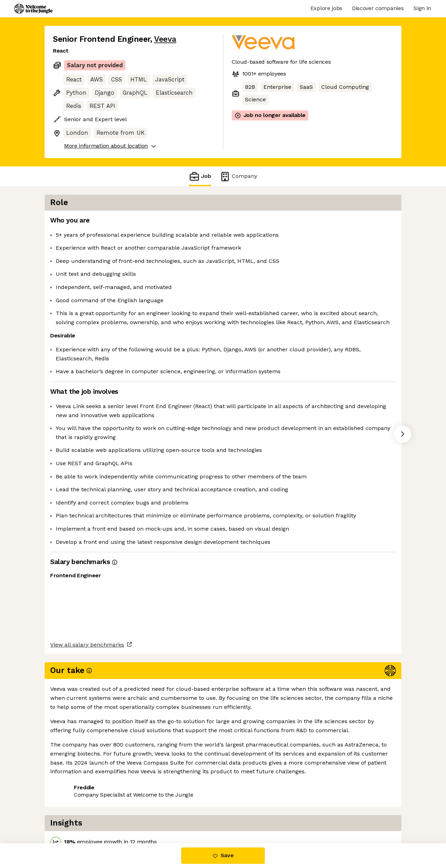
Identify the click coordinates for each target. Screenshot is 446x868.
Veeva (165, 39)
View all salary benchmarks (87, 787)
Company (238, 176)
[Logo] (33, 9)
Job (200, 176)
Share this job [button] (72, 814)
